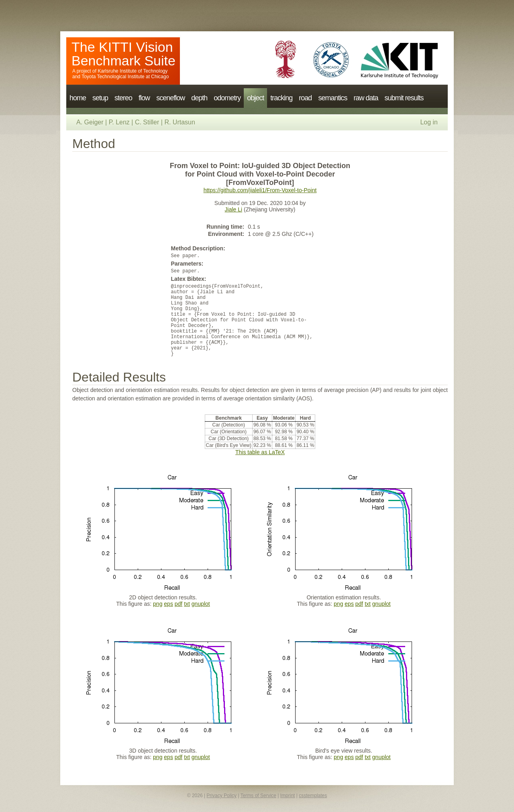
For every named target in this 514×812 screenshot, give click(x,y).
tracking (281, 98)
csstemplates (313, 796)
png (158, 604)
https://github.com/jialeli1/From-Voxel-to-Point (260, 190)
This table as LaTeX (260, 452)
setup (100, 98)
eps (168, 604)
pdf (178, 604)
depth (199, 98)
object (255, 98)
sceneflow (170, 98)
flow (144, 98)
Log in (429, 122)
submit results (404, 98)
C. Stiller (147, 122)
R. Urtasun (179, 122)
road (305, 98)
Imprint (288, 796)
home (78, 98)
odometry (227, 98)
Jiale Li (234, 209)
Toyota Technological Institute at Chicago (125, 77)
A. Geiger (90, 122)
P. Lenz (119, 122)
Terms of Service (258, 796)
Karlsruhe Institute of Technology (133, 71)
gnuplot (201, 604)
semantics (332, 98)
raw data (366, 98)
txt (187, 604)
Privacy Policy (221, 796)
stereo (123, 98)
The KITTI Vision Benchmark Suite (123, 54)
